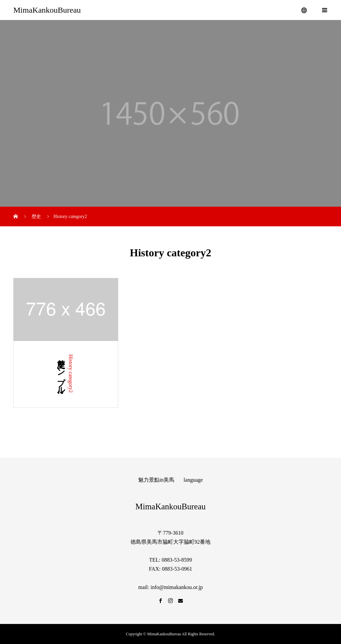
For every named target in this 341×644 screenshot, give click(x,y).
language (193, 480)
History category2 (71, 373)
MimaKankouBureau (47, 10)
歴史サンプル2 (61, 374)
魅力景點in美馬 (156, 480)
